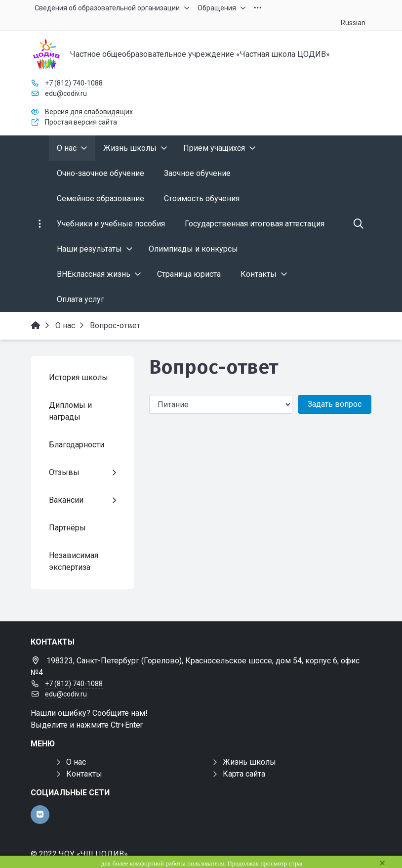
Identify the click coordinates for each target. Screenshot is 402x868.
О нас (76, 762)
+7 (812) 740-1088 (74, 83)
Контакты (84, 774)
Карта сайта (244, 774)
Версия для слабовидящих (89, 112)
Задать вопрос (335, 404)
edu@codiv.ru (66, 93)
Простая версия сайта (81, 122)
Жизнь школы (249, 762)
